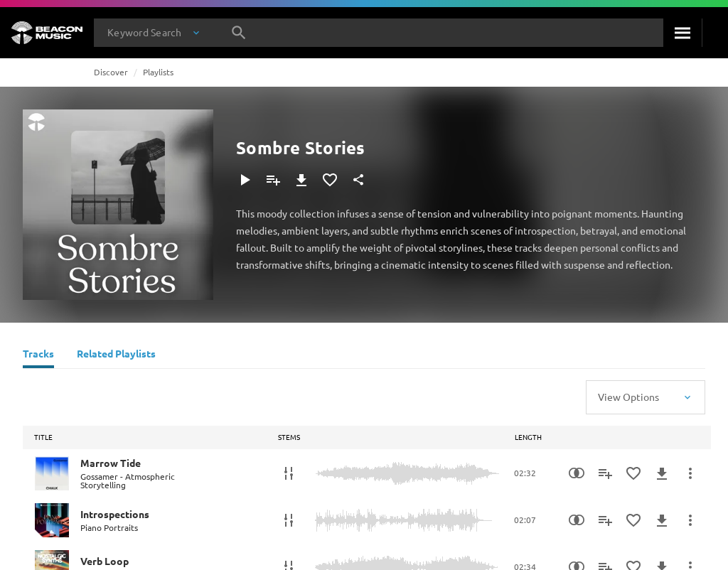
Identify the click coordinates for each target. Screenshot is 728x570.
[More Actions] (690, 473)
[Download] (301, 180)
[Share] (358, 180)
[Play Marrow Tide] (52, 473)
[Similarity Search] (577, 473)
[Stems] (289, 473)
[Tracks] (38, 355)
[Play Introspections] (52, 520)
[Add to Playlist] (273, 180)
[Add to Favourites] (330, 180)
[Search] (682, 33)
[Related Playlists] (116, 355)
